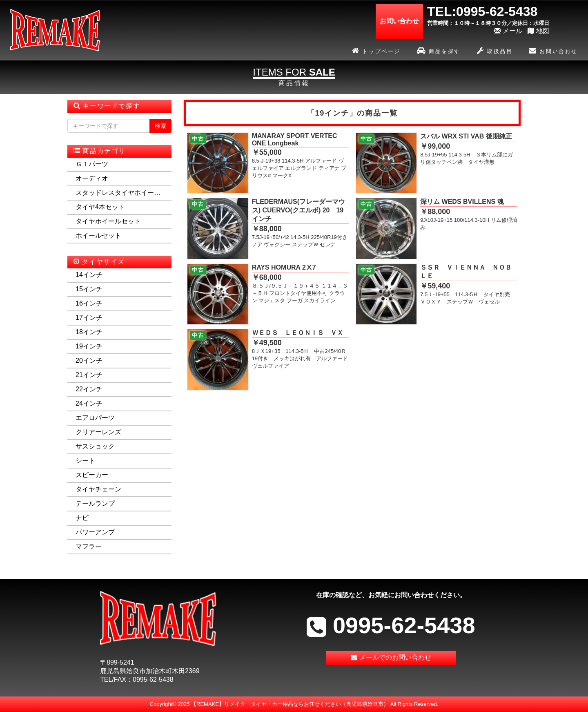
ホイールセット (98, 235)
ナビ (82, 518)
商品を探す (439, 52)
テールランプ (95, 503)
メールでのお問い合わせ (391, 658)
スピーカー (92, 475)
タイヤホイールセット (108, 221)
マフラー (89, 546)
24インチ (89, 403)
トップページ (376, 52)
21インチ (89, 375)
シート (85, 461)
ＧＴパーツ (92, 164)
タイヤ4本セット (100, 207)
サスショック (95, 446)
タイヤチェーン (98, 489)
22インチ (89, 389)
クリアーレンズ (98, 432)
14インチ (89, 275)
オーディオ (92, 178)
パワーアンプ (95, 532)
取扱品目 (495, 52)
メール (508, 31)
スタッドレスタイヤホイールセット (119, 193)
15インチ (89, 289)
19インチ (89, 346)
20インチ (89, 360)
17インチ (89, 318)
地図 (538, 31)
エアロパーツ (95, 418)
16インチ (89, 303)
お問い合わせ (553, 52)
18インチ (89, 332)
